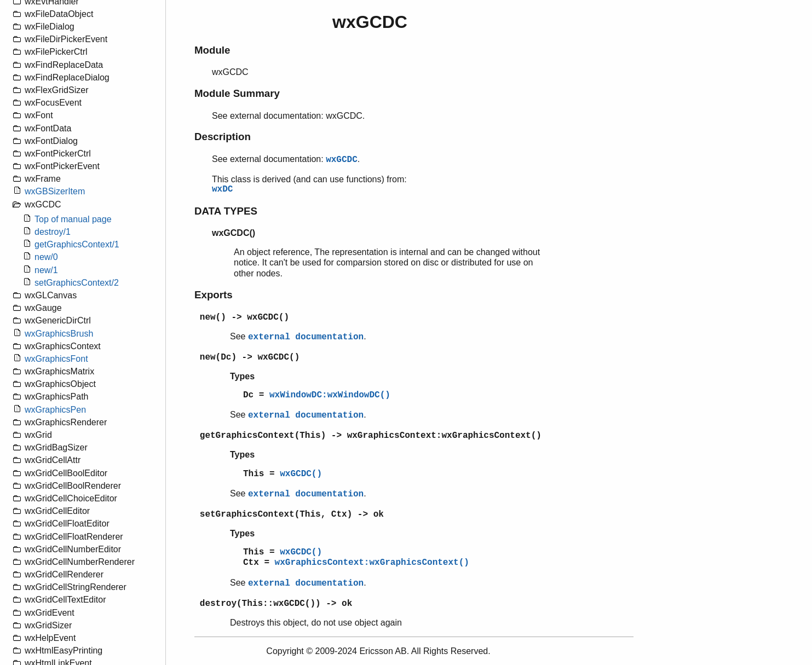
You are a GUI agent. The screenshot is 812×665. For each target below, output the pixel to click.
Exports (214, 295)
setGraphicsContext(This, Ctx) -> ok (292, 514)
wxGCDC (342, 160)
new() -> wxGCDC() (244, 317)
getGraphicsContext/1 (77, 244)
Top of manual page (73, 219)
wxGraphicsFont (56, 359)
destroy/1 (53, 232)
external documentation (306, 337)
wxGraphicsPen (55, 410)
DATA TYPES (226, 211)
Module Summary (237, 93)
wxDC (222, 189)
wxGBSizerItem (55, 191)
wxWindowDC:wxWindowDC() (330, 395)
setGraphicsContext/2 (77, 283)
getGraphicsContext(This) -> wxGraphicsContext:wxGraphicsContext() (371, 436)
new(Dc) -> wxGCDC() (250, 357)
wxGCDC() (301, 474)
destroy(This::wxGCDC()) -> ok (276, 604)
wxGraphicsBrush (59, 334)
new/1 (46, 270)
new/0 (46, 257)
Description (223, 137)
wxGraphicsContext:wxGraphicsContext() (372, 563)
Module (212, 50)
